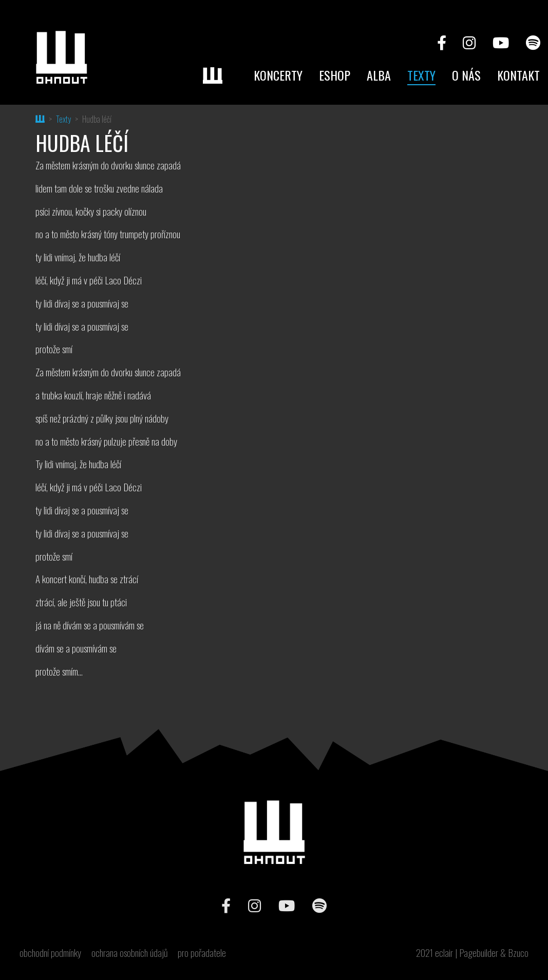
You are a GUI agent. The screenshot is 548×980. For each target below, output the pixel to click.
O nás (466, 75)
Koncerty (278, 75)
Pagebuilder (479, 953)
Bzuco (518, 953)
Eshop (335, 75)
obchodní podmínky (50, 953)
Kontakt (518, 75)
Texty (421, 75)
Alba (379, 75)
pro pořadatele (202, 953)
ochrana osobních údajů (130, 953)
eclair (444, 953)
